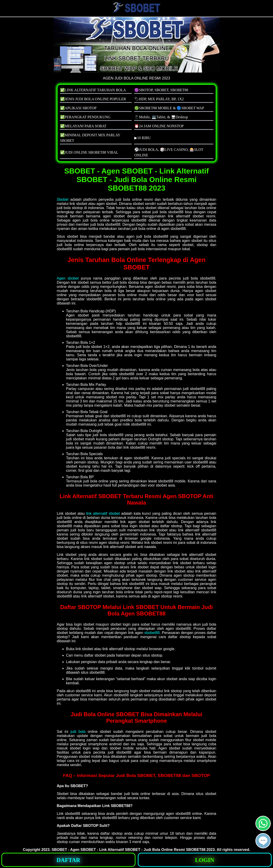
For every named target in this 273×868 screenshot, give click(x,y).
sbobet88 (152, 633)
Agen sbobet (68, 278)
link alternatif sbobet (103, 513)
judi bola (78, 732)
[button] (263, 841)
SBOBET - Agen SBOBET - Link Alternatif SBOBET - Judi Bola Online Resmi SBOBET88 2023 (133, 850)
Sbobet (63, 199)
